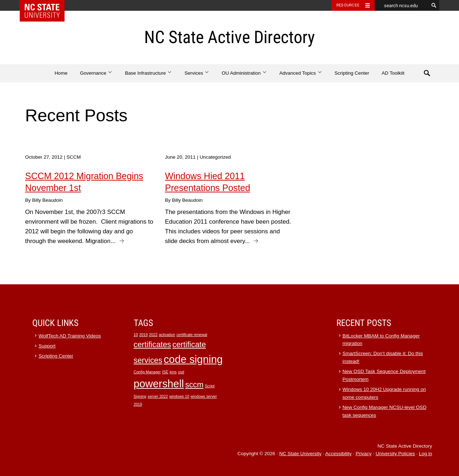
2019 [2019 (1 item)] (143, 335)
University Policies (395, 454)
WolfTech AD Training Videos (70, 336)
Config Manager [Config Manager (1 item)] (147, 372)
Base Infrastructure (148, 73)
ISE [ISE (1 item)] (165, 372)
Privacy (364, 454)
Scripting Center (352, 73)
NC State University (301, 454)
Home (61, 73)
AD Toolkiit (393, 73)
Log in (425, 454)
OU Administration (244, 73)
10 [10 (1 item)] (136, 335)
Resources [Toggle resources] (348, 5)
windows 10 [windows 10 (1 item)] (179, 396)
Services (197, 73)
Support (47, 346)
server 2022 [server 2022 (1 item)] (158, 396)
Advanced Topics (301, 73)
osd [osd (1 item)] (181, 372)
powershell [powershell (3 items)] (159, 384)
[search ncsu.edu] (402, 5)
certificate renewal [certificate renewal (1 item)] (192, 335)
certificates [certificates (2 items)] (152, 344)
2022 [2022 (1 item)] (153, 335)
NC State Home (47, 5)
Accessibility (339, 454)
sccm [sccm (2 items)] (194, 385)
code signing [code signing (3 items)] (193, 359)
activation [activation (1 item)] (167, 335)
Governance (96, 73)
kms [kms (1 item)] (173, 372)
